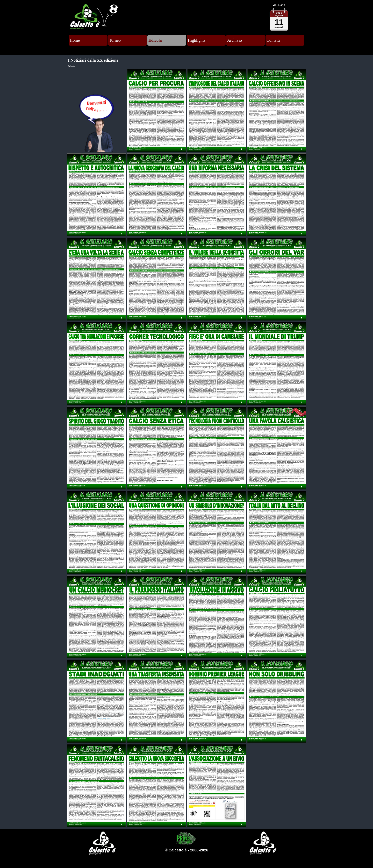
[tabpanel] (187, 850)
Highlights (197, 40)
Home (75, 40)
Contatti (273, 40)
